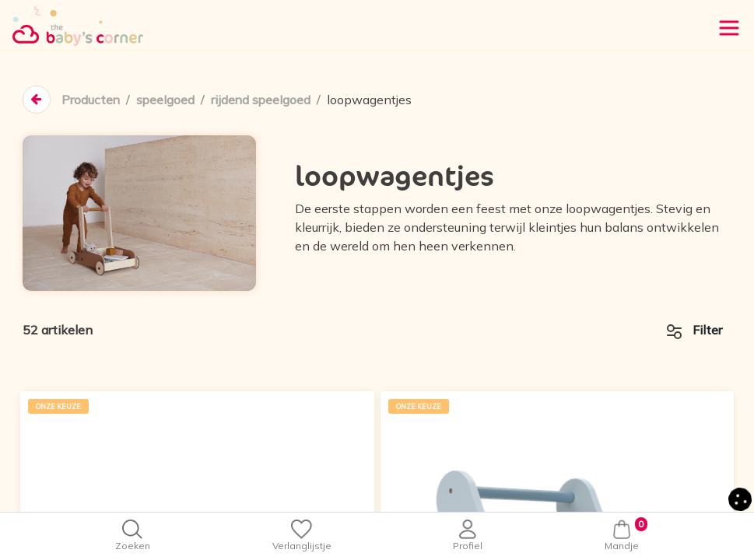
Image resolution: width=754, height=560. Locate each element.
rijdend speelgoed (263, 100)
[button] (740, 498)
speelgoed (167, 100)
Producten (91, 100)
